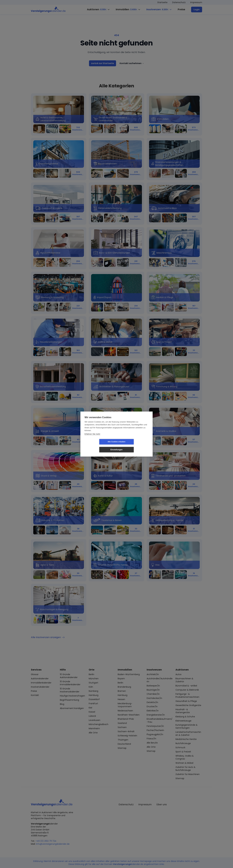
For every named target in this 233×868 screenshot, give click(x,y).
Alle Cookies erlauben (99, 446)
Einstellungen (134, 446)
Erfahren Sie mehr (92, 438)
